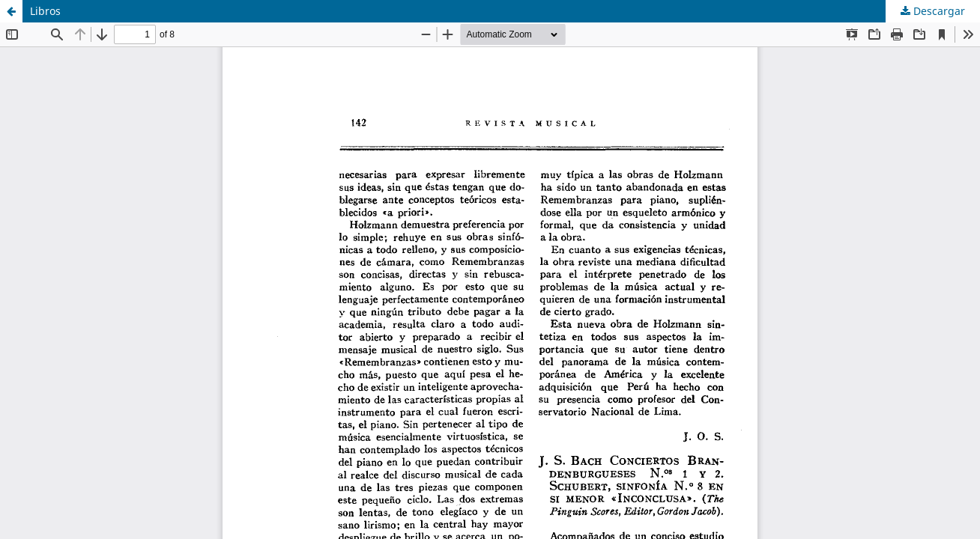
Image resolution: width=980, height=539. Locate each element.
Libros (45, 11)
